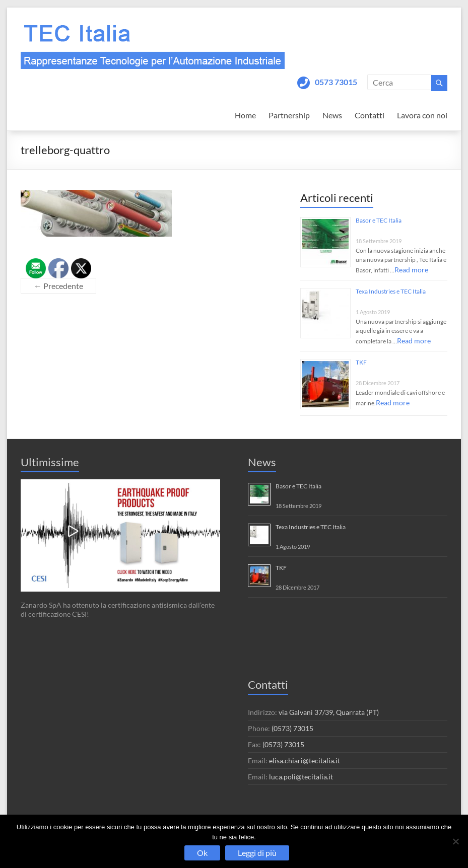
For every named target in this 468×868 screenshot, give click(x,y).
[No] (455, 841)
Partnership (289, 115)
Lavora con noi (422, 115)
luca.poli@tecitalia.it (301, 777)
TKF (361, 362)
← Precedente (58, 286)
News (332, 115)
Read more (411, 270)
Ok (202, 853)
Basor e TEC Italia (379, 220)
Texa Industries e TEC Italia (391, 291)
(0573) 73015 (292, 728)
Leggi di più (257, 853)
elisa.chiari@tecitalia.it (305, 761)
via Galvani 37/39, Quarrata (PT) (329, 712)
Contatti (370, 115)
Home (245, 115)
